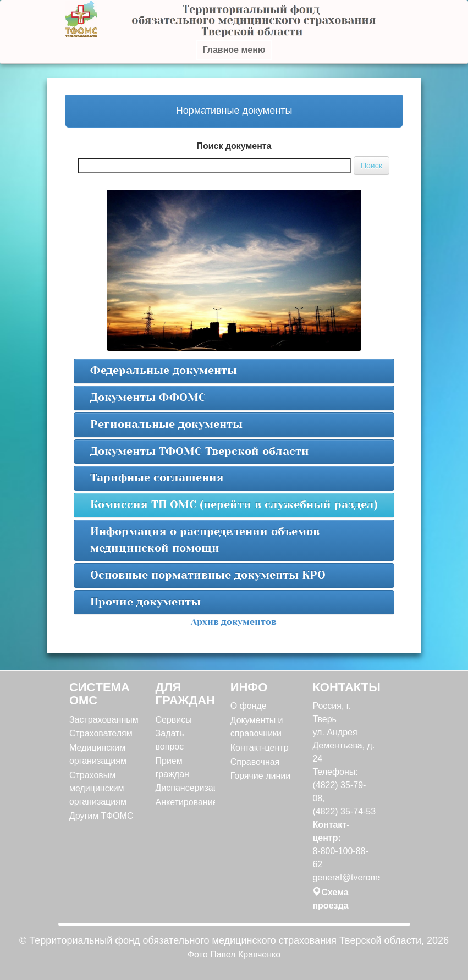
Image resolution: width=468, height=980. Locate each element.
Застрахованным (103, 720)
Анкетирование (184, 802)
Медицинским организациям (98, 754)
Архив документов (234, 622)
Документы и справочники (257, 727)
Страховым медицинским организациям (98, 788)
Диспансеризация (184, 788)
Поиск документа (234, 146)
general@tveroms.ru (344, 877)
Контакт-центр (260, 748)
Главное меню (234, 50)
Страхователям (101, 733)
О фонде (249, 706)
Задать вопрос (170, 740)
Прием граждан (172, 767)
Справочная (255, 762)
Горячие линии (260, 776)
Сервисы (174, 720)
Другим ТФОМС (101, 816)
